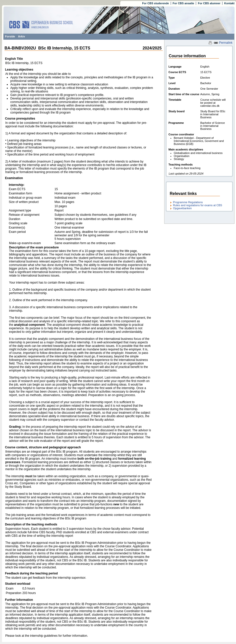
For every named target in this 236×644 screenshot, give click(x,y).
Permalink (223, 43)
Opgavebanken (182, 208)
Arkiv (22, 36)
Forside (10, 36)
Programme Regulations (188, 202)
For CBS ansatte (184, 3)
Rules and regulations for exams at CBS (198, 205)
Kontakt (229, 3)
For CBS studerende (155, 3)
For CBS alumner (209, 3)
